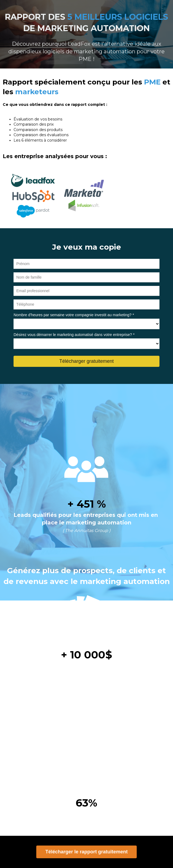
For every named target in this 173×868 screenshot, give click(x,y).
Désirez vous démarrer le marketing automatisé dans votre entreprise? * (74, 335)
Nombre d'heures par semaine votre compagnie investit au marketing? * (74, 315)
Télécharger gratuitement (86, 361)
